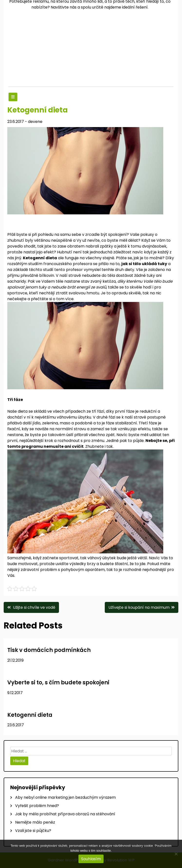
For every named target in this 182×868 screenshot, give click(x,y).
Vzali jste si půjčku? (33, 831)
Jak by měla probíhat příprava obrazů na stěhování (65, 814)
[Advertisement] (91, 50)
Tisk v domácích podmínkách (49, 650)
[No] (176, 854)
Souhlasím (91, 859)
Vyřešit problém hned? (37, 806)
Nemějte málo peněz (35, 822)
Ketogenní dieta (30, 715)
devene (35, 122)
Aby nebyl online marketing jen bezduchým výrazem (65, 797)
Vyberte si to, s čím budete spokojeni (58, 683)
